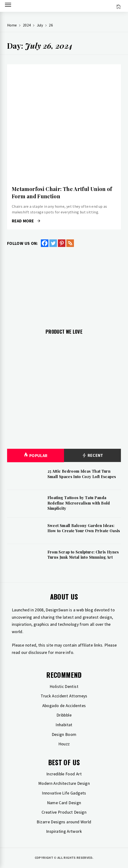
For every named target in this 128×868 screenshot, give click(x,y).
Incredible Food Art (64, 774)
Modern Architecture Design (64, 783)
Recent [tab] (92, 456)
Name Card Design (64, 803)
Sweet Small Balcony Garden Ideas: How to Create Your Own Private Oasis (84, 528)
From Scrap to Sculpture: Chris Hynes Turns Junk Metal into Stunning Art (83, 555)
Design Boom (64, 734)
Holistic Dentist (64, 686)
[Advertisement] (64, 285)
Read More (26, 221)
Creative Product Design (64, 812)
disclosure (38, 652)
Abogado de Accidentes (64, 706)
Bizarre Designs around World (64, 822)
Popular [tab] (36, 456)
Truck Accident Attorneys (64, 696)
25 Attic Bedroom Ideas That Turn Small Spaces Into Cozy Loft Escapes (82, 474)
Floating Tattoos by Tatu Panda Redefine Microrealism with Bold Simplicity (79, 503)
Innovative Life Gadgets (64, 793)
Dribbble (64, 715)
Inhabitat (64, 725)
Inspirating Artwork (64, 831)
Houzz (64, 744)
